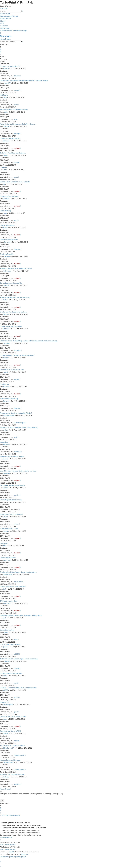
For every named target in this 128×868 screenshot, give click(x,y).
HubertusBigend (9, 416)
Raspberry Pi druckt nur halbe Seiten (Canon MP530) (19, 428)
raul (4, 618)
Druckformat (4, 384)
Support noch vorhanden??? (10, 66)
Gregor (5, 155)
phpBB (11, 852)
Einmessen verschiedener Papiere (12, 456)
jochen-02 (6, 444)
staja (6, 112)
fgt (4, 184)
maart (6, 632)
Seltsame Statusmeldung (9, 399)
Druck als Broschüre (7, 254)
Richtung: (54, 794)
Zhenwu (6, 69)
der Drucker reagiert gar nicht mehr (12, 485)
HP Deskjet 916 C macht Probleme (12, 746)
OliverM (7, 661)
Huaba (5, 531)
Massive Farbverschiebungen (10, 760)
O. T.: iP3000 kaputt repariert (10, 644)
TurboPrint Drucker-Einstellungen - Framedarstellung (19, 659)
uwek (5, 98)
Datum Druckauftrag (7, 630)
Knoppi (5, 358)
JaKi (5, 589)
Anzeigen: (9, 794)
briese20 (6, 285)
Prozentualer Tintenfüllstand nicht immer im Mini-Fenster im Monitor (24, 81)
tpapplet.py (4, 442)
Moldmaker (7, 271)
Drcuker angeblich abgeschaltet (11, 673)
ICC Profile (4, 95)
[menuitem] (9, 16)
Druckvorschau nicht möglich (10, 138)
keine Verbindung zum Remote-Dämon (14, 110)
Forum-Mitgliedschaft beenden (11, 500)
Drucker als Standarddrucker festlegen (14, 312)
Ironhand (6, 199)
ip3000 (5, 647)
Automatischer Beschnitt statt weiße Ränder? (16, 413)
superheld (6, 560)
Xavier (5, 228)
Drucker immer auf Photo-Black (11, 326)
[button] (0, 54)
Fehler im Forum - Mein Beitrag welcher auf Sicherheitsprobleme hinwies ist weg (28, 341)
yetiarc (5, 517)
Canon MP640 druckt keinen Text (12, 370)
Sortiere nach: (32, 794)
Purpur (5, 459)
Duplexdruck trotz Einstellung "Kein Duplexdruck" (17, 355)
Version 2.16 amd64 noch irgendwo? (13, 587)
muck (5, 213)
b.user (5, 719)
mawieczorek (8, 575)
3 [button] (0, 52)
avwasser (6, 473)
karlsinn (6, 488)
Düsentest (4, 167)
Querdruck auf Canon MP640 (10, 731)
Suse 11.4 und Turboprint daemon (12, 774)
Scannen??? (4, 702)
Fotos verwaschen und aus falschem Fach (15, 297)
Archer (5, 300)
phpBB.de (25, 854)
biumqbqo (6, 343)
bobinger (6, 126)
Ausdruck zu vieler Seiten (9, 529)
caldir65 (7, 257)
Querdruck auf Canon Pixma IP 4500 (13, 717)
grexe (16, 712)
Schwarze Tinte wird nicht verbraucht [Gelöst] (16, 269)
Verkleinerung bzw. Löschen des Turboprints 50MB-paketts (21, 615)
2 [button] (0, 49)
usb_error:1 (4, 543)
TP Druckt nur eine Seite (9, 601)
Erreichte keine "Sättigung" (9, 196)
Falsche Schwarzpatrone (9, 240)
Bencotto (6, 141)
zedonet (17, 148)
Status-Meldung (6, 211)
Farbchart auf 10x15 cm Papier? (11, 514)
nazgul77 (7, 83)
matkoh (6, 372)
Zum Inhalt (4, 8)
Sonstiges (6, 36)
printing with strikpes (7, 225)
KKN (5, 546)
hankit (5, 676)
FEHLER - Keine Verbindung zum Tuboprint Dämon (18, 688)
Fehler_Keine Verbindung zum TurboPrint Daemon (18, 124)
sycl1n (5, 430)
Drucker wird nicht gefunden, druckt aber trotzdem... (18, 572)
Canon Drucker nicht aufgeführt (11, 283)
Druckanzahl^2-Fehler (8, 558)
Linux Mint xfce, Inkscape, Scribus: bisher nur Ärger (18, 471)
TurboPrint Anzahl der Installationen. (13, 153)
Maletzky (6, 777)
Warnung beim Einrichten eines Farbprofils (15, 182)
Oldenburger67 (8, 748)
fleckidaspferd (8, 705)
